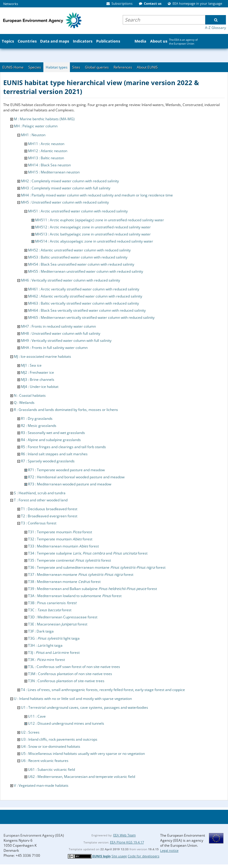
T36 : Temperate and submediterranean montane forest (97, 567)
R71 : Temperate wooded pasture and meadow (66, 470)
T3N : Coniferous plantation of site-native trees (66, 681)
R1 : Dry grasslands (37, 418)
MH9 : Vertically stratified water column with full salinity (66, 340)
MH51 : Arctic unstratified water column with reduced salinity (78, 211)
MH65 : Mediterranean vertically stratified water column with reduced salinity (91, 317)
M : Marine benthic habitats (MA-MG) (44, 119)
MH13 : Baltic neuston (46, 158)
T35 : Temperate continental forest (69, 560)
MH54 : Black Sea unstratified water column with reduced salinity (81, 264)
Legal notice (169, 850)
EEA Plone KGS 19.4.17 (127, 842)
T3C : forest (50, 610)
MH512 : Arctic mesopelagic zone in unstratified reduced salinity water (93, 227)
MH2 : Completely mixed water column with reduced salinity (70, 181)
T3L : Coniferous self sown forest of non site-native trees (74, 667)
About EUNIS (147, 67)
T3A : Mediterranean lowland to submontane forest (75, 596)
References (123, 67)
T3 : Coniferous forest (39, 523)
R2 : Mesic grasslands (39, 426)
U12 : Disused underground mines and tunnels (66, 723)
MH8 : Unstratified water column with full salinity (61, 333)
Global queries (97, 67)
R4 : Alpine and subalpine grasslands (51, 440)
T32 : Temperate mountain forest (60, 539)
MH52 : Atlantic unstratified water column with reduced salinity (79, 250)
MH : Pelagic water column (36, 126)
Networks (11, 4)
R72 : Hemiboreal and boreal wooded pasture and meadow (76, 477)
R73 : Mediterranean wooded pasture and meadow (70, 484)
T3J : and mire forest (54, 652)
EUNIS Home (13, 67)
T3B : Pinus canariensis (52, 603)
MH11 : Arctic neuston (46, 144)
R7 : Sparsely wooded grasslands (48, 461)
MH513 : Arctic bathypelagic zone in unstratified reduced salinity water (93, 234)
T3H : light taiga (45, 645)
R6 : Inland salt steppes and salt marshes (54, 454)
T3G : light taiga (54, 638)
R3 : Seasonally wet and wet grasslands (53, 433)
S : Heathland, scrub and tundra (40, 493)
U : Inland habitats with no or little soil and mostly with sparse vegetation (73, 699)
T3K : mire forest (46, 660)
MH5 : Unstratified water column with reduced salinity (65, 202)
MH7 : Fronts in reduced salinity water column (58, 326)
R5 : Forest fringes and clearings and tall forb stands (63, 447)
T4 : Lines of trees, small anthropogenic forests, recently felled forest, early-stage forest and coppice (103, 690)
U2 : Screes (30, 732)
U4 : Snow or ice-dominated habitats (51, 746)
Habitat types (57, 67)
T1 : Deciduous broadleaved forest (49, 509)
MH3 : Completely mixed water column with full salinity (66, 188)
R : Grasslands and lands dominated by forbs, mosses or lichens (66, 410)
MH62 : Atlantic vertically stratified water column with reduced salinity (85, 296)
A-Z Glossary (215, 28)
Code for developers (143, 856)
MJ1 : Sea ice (31, 365)
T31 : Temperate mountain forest (60, 532)
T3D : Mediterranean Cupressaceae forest (63, 617)
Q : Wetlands (24, 403)
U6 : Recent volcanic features (45, 761)
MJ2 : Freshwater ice (37, 372)
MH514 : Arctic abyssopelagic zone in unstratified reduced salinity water (94, 241)
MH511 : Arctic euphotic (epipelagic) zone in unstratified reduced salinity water (100, 220)
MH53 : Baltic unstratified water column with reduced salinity (78, 257)
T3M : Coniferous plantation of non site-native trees (70, 674)
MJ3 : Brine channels (38, 379)
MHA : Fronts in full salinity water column (54, 348)
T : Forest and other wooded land (41, 500)
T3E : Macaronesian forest (58, 624)
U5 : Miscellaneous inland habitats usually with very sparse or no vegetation (83, 754)
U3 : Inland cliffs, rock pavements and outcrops (59, 739)
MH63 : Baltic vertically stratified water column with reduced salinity (83, 303)
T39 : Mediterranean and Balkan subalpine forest (92, 589)
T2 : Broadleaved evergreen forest (49, 516)
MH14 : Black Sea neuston (49, 165)
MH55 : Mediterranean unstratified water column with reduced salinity (86, 271)
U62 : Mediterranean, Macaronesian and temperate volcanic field (82, 777)
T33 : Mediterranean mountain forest (63, 546)
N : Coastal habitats (30, 395)
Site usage (119, 856)
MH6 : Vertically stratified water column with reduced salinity (70, 280)
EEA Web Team (124, 835)
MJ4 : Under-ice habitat (40, 387)
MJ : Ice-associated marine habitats (42, 356)
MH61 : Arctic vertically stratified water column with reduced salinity (84, 289)
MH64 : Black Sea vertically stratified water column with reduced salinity (87, 310)
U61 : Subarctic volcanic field (51, 769)
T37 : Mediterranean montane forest (81, 574)
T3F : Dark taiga (41, 631)
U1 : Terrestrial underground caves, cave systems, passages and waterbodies (85, 707)
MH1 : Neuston (33, 135)
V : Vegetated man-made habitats (41, 785)
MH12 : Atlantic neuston (48, 151)
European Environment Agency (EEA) (34, 835)
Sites (76, 67)
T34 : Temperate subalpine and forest (88, 553)
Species (35, 67)
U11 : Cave (37, 716)
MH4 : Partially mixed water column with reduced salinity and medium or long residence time (97, 195)
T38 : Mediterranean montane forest (64, 582)
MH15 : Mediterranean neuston (54, 172)
